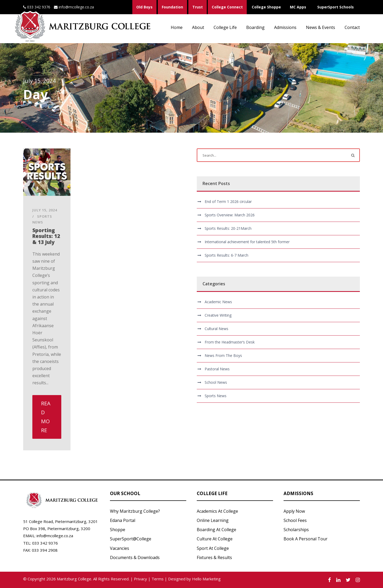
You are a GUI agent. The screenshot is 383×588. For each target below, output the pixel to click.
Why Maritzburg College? (135, 511)
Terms (158, 579)
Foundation (172, 7)
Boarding (255, 27)
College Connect (227, 7)
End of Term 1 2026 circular (228, 201)
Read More (46, 417)
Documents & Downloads (135, 557)
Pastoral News (217, 369)
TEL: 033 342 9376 (41, 543)
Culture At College (215, 539)
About (198, 27)
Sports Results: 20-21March (228, 228)
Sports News (216, 396)
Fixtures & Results (214, 557)
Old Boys (144, 7)
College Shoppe (266, 7)
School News (216, 382)
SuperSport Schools (336, 7)
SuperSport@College (131, 539)
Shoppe (118, 530)
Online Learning (213, 520)
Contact (352, 27)
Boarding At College (216, 530)
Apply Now (294, 511)
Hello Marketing (206, 579)
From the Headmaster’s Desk (230, 342)
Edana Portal (123, 520)
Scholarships (296, 530)
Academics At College (217, 511)
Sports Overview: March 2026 (230, 215)
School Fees (295, 520)
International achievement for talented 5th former (247, 242)
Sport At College (213, 548)
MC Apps (298, 7)
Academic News (218, 302)
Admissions (285, 27)
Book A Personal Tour (306, 539)
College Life (225, 27)
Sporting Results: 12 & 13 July (46, 236)
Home (177, 27)
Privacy (140, 579)
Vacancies (120, 548)
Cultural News (216, 329)
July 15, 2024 (45, 210)
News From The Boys (223, 355)
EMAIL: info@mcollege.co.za (48, 536)
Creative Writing (218, 315)
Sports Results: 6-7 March (226, 255)
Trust (198, 7)
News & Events (321, 27)
